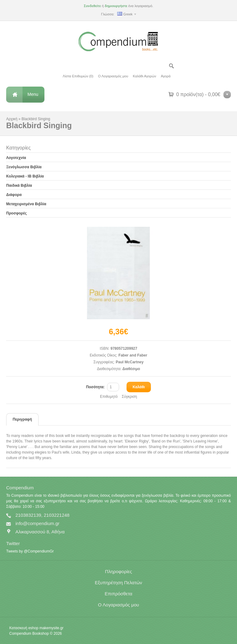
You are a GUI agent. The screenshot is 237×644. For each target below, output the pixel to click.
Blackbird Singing (36, 119)
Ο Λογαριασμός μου (113, 76)
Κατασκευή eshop (24, 628)
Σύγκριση (129, 397)
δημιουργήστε (116, 6)
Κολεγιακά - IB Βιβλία (25, 176)
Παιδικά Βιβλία (19, 185)
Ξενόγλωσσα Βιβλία (24, 167)
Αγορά (166, 76)
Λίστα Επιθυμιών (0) (78, 76)
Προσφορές (17, 213)
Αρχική (12, 119)
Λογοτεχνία (16, 158)
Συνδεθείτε (92, 6)
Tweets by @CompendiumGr (30, 551)
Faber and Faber (133, 355)
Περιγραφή (22, 419)
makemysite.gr (52, 628)
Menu (33, 94)
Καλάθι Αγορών (145, 76)
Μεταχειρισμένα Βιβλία (26, 204)
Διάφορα (14, 195)
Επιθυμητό (109, 397)
